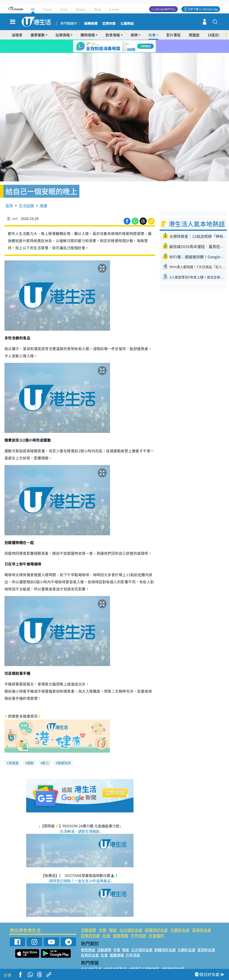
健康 (44, 193)
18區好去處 (217, 35)
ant (15, 206)
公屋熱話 (127, 24)
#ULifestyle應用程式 (98, 961)
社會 (152, 35)
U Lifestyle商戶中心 (163, 9)
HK (33, 9)
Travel (48, 9)
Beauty (81, 9)
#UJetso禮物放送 (145, 961)
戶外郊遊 (138, 923)
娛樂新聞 (91, 24)
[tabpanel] (114, 46)
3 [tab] (118, 52)
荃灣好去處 (202, 917)
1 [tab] (109, 52)
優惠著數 (38, 35)
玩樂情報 (63, 35)
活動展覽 (89, 917)
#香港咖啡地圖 (173, 956)
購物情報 (88, 35)
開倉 (113, 917)
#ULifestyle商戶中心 (178, 961)
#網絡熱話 (89, 967)
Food (64, 9)
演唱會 (17, 35)
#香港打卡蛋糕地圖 (144, 956)
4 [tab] (122, 52)
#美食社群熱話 (115, 956)
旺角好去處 (90, 923)
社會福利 (156, 923)
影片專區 (174, 35)
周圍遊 (194, 35)
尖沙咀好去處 (131, 917)
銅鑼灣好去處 (156, 917)
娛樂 (134, 35)
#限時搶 (123, 961)
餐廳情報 (121, 923)
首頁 (9, 193)
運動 (30, 750)
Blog (98, 9)
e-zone (114, 9)
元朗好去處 (180, 917)
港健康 (14, 750)
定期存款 (109, 24)
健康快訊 (64, 750)
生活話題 (26, 193)
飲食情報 (113, 35)
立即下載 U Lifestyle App (203, 9)
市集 (103, 917)
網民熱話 (88, 937)
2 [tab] (113, 52)
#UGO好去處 (91, 956)
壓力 (46, 750)
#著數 (201, 961)
